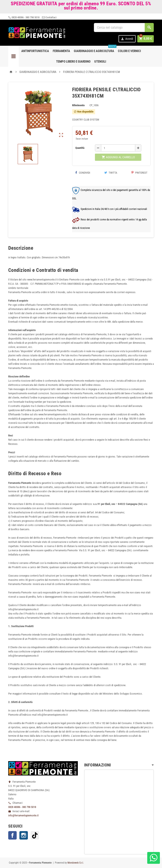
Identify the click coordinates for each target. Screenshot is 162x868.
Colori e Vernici (129, 51)
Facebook (12, 835)
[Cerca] (124, 28)
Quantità (80, 148)
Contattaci (49, 17)
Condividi (83, 173)
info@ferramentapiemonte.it (23, 815)
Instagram (24, 835)
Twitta (111, 173)
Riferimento (78, 105)
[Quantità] (118, 148)
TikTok (35, 835)
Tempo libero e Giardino (73, 62)
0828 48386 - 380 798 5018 (24, 17)
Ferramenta (61, 51)
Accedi (128, 39)
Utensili (100, 62)
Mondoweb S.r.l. (76, 863)
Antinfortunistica (35, 51)
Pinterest (139, 173)
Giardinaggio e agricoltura (95, 49)
